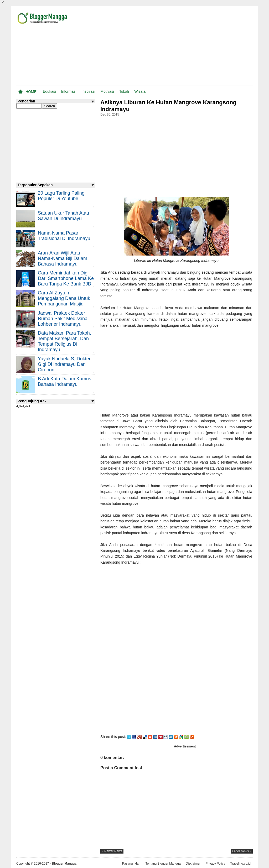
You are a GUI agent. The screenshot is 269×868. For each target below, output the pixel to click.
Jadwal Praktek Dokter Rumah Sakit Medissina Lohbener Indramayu (63, 319)
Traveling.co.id (240, 864)
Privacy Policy (215, 864)
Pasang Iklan (131, 864)
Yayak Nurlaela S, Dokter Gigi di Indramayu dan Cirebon (64, 364)
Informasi (69, 91)
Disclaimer (193, 864)
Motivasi (107, 91)
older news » (242, 851)
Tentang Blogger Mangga (163, 864)
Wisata (140, 91)
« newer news (112, 851)
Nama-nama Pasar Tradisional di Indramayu (64, 236)
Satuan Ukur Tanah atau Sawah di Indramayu (63, 216)
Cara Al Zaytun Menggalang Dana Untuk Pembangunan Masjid (64, 298)
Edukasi (49, 91)
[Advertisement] (191, 47)
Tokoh (124, 91)
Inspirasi (88, 91)
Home (31, 92)
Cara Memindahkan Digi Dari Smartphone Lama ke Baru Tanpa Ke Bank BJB (66, 278)
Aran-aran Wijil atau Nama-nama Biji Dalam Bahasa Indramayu (63, 258)
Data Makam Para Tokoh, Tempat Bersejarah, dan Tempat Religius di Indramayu (64, 341)
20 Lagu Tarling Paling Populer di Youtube (61, 196)
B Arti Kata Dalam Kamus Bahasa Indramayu (64, 381)
